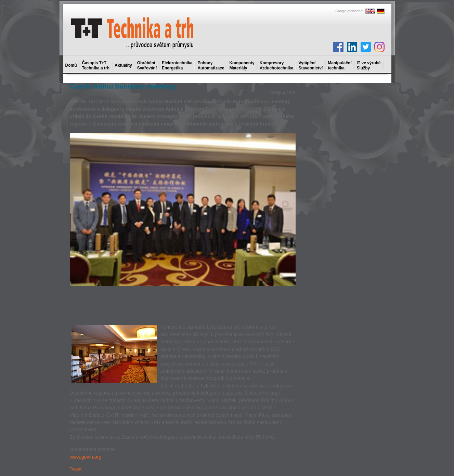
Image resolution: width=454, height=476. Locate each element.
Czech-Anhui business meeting (123, 86)
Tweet (76, 469)
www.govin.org (86, 457)
